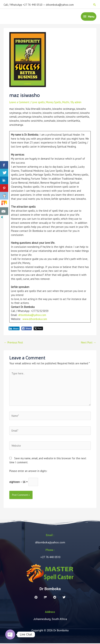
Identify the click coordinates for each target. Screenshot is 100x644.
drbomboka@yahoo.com (32, 316)
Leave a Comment (19, 103)
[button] (95, 4)
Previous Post (14, 343)
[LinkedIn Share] (14, 329)
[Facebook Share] (27, 329)
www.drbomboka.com (35, 320)
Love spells (38, 103)
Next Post (88, 343)
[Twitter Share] (38, 329)
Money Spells (54, 103)
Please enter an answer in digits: (28, 472)
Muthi (66, 103)
